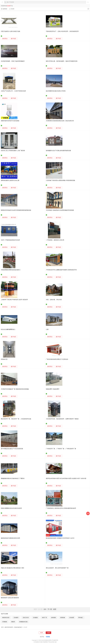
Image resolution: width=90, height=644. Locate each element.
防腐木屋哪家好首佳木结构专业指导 (11, 508)
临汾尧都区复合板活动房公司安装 (56, 91)
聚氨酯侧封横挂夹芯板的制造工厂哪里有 (13, 478)
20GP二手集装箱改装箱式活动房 (10, 240)
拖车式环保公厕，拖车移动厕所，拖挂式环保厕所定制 (62, 61)
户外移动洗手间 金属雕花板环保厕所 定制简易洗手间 (61, 270)
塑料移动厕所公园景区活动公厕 (10, 180)
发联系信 (5, 39)
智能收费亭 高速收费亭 (53, 389)
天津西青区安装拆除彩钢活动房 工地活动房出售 (60, 121)
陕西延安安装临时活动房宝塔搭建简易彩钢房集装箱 (16, 210)
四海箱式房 (4, 359)
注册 (48, 633)
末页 (55, 609)
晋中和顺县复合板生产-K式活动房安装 (12, 449)
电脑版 (48, 637)
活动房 (25, 627)
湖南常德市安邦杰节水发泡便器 (10, 121)
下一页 (50, 609)
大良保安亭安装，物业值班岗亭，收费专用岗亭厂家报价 (62, 419)
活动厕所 (16, 618)
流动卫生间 (26, 618)
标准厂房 (44, 618)
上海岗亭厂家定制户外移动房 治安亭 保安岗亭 (14, 300)
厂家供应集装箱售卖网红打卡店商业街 (57, 359)
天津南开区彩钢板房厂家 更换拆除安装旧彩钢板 (15, 389)
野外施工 (81, 618)
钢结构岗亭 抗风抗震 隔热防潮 (10, 598)
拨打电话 (13, 39)
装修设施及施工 (18, 627)
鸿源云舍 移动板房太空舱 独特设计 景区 (13, 568)
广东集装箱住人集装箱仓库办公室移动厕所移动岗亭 (61, 508)
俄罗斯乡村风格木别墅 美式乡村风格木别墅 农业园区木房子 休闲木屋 (66, 478)
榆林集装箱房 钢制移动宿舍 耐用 (10, 538)
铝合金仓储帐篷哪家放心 (8, 329)
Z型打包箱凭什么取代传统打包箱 (10, 31)
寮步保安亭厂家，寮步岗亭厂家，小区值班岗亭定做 (16, 419)
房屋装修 (63, 618)
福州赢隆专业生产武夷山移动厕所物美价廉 (58, 151)
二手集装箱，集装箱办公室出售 (55, 240)
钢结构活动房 (6, 618)
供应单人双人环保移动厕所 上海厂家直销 (13, 151)
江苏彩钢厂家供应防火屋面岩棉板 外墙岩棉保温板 (60, 180)
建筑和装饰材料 (9, 627)
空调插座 (5, 622)
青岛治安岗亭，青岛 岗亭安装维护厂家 (57, 568)
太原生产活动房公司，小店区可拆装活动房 (13, 91)
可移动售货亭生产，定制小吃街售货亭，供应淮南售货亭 (62, 31)
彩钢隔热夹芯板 (23, 622)
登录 (42, 633)
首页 (2, 627)
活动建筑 (35, 618)
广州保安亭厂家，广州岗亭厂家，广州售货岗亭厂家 (61, 449)
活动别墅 (72, 618)
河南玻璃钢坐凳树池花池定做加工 (11, 270)
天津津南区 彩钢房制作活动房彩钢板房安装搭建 (60, 210)
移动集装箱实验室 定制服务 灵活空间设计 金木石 (60, 538)
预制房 (13, 622)
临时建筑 (54, 618)
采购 (88, 513)
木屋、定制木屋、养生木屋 (54, 300)
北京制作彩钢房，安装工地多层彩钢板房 (13, 61)
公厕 (47, 329)
